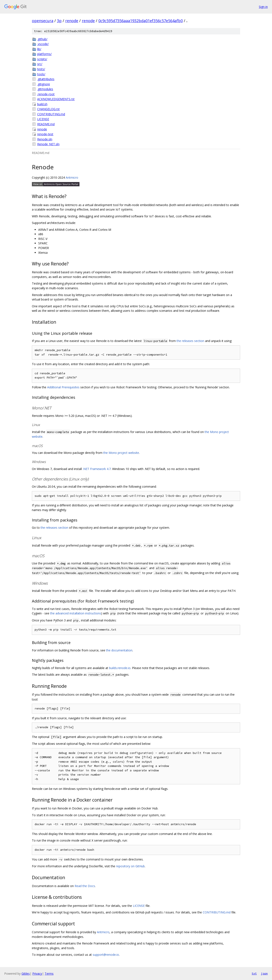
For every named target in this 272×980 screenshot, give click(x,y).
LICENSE (43, 119)
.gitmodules (45, 89)
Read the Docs (85, 886)
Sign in (263, 7)
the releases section (190, 341)
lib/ (39, 49)
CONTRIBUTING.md (51, 114)
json (264, 973)
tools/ (41, 74)
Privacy (37, 974)
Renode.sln (45, 139)
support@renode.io (106, 955)
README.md (46, 124)
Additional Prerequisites (63, 387)
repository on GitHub (130, 866)
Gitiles (26, 974)
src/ (40, 64)
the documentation (119, 650)
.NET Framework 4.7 (97, 469)
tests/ (41, 69)
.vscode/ (43, 44)
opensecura (43, 21)
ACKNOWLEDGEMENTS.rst (56, 99)
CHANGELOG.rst (48, 109)
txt (254, 973)
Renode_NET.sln (48, 144)
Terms (49, 974)
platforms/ (44, 54)
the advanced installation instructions (76, 613)
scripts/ (42, 59)
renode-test (45, 134)
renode (72, 21)
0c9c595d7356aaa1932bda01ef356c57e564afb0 (141, 21)
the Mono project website (121, 453)
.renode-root (46, 94)
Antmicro (72, 177)
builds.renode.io (120, 668)
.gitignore (44, 84)
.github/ (42, 39)
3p (59, 21)
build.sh (42, 104)
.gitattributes (46, 79)
